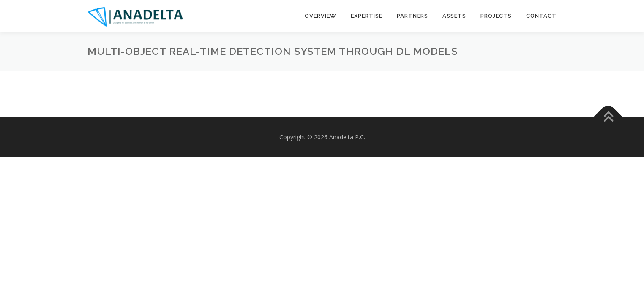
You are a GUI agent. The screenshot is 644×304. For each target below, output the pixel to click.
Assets (454, 16)
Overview (321, 16)
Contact (541, 16)
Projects (496, 16)
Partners (412, 16)
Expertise (367, 16)
